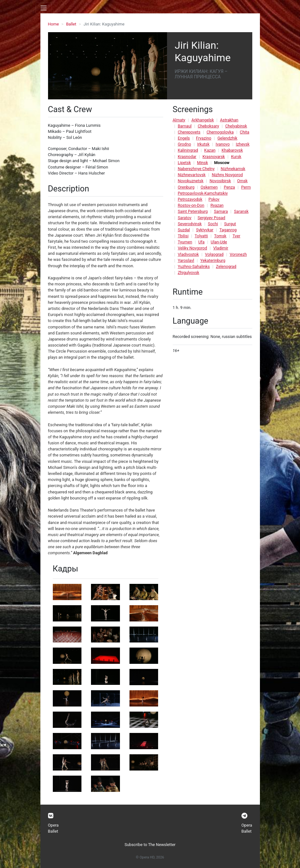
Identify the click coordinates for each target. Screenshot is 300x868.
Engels (184, 138)
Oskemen (209, 187)
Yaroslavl (186, 260)
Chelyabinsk (236, 126)
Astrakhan (229, 120)
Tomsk (220, 236)
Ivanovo (223, 144)
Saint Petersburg (193, 211)
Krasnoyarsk (214, 157)
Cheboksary (208, 126)
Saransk (241, 211)
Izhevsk (243, 144)
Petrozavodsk (190, 199)
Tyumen (185, 242)
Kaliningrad (188, 150)
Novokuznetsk (191, 181)
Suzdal (184, 230)
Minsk (202, 163)
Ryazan (217, 205)
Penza (229, 187)
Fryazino (204, 138)
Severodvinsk (190, 224)
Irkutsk (203, 144)
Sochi (213, 224)
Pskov (214, 199)
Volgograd (214, 254)
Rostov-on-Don (191, 205)
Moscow (222, 163)
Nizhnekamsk (233, 169)
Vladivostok (188, 254)
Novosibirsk (220, 181)
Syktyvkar (205, 230)
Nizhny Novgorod (227, 175)
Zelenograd (226, 266)
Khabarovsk (232, 150)
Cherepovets (189, 132)
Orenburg (186, 187)
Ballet (71, 24)
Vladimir (221, 248)
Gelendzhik (227, 138)
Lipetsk (184, 163)
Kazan (210, 150)
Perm (246, 187)
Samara (221, 211)
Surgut (230, 224)
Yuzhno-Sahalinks (194, 266)
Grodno (185, 144)
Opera (53, 825)
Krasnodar (187, 157)
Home (53, 24)
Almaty (179, 120)
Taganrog (228, 230)
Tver (236, 236)
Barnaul (185, 126)
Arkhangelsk (203, 120)
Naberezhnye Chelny (196, 169)
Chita (245, 132)
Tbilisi (183, 236)
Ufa (201, 242)
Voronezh (238, 254)
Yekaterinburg (213, 260)
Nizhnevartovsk (192, 175)
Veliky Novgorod (192, 248)
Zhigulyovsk (189, 273)
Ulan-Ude (219, 242)
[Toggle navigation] (44, 8)
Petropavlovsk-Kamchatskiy (203, 193)
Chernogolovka (220, 132)
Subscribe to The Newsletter (150, 845)
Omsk (242, 181)
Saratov (185, 218)
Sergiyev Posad (211, 218)
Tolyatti (201, 236)
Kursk (236, 157)
